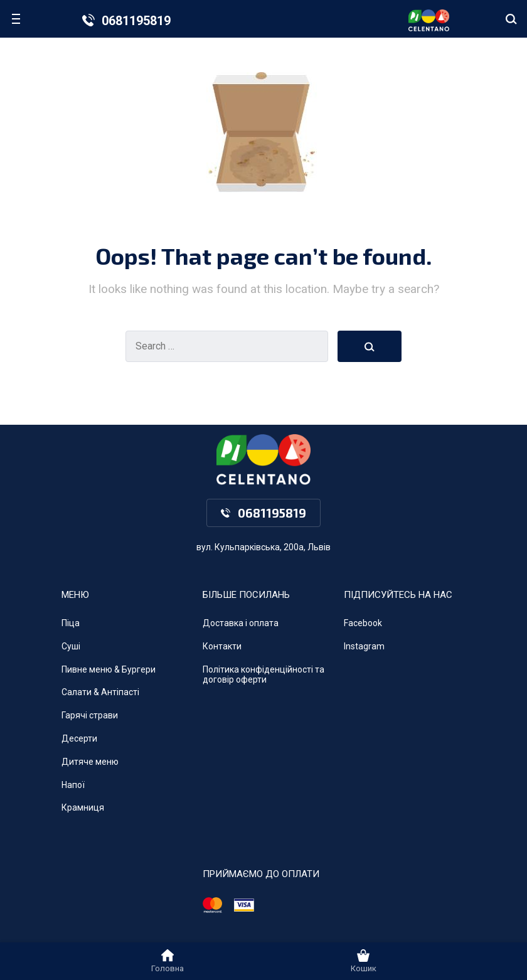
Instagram (364, 646)
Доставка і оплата (241, 623)
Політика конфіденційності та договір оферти (263, 675)
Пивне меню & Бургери (109, 669)
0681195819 (136, 21)
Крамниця (83, 807)
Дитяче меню (90, 762)
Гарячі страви (90, 715)
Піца (71, 623)
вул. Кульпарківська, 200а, (251, 547)
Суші (71, 646)
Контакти (222, 646)
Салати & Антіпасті (100, 692)
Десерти (79, 738)
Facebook (363, 623)
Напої (73, 785)
